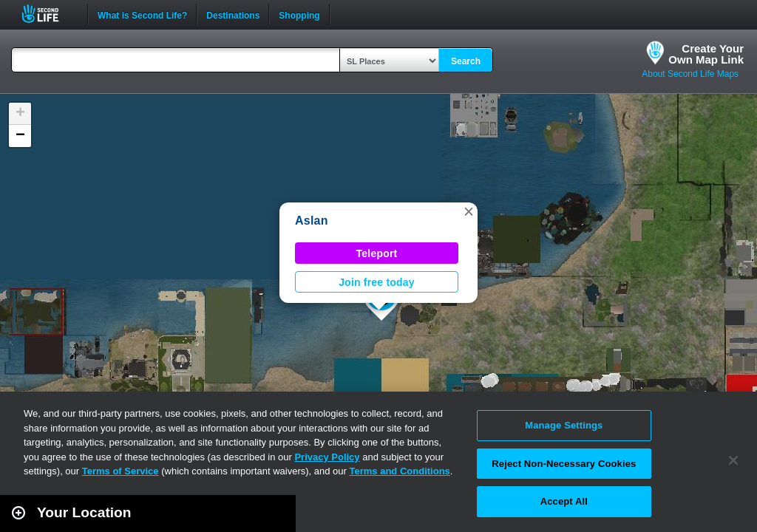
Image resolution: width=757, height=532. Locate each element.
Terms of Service (120, 471)
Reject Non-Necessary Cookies (564, 464)
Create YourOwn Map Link (706, 54)
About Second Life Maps (690, 74)
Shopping (299, 14)
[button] (469, 211)
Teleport (377, 253)
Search (466, 61)
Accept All (564, 501)
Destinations (233, 14)
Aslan (312, 221)
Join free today (377, 282)
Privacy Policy (327, 457)
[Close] (733, 460)
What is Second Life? (142, 14)
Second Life (48, 14)
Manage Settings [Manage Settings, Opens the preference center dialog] (564, 425)
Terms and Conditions (400, 471)
